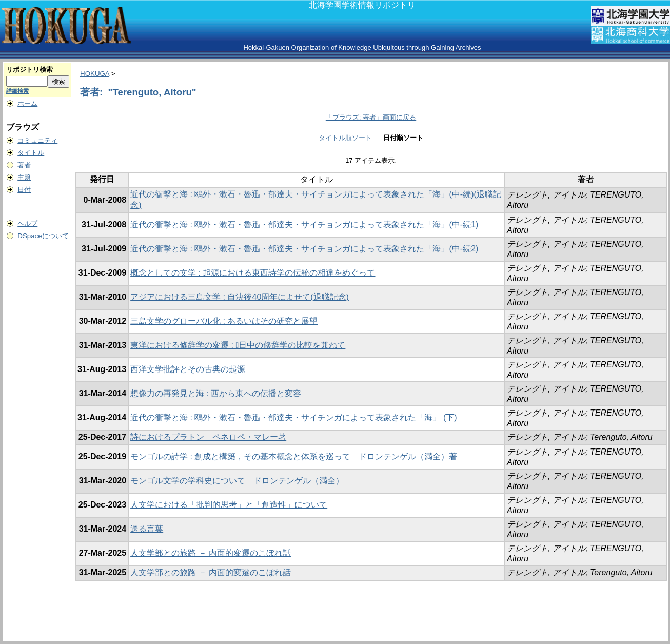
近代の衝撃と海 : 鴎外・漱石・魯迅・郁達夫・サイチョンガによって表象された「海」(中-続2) (304, 249)
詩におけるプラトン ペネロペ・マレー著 (208, 437)
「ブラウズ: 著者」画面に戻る (371, 117)
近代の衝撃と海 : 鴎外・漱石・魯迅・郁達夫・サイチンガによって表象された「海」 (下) (293, 417)
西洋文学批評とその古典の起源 (188, 369)
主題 (24, 177)
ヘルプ (27, 223)
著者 (24, 165)
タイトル (31, 153)
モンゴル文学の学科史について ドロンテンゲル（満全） (237, 481)
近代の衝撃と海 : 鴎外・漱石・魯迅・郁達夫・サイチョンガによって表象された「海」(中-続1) (304, 225)
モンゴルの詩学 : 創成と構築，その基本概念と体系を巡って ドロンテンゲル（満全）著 (294, 456)
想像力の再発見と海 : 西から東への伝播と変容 (216, 393)
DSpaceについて (43, 236)
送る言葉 (147, 529)
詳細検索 (17, 91)
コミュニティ (37, 140)
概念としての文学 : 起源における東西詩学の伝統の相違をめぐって (253, 273)
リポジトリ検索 (29, 70)
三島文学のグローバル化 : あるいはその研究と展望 (224, 321)
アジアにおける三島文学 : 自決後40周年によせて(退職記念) (240, 297)
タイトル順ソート (345, 138)
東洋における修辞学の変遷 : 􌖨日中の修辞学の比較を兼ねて (238, 345)
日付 (24, 190)
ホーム (27, 103)
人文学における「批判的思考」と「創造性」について (229, 505)
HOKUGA (95, 74)
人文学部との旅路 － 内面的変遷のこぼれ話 (211, 553)
